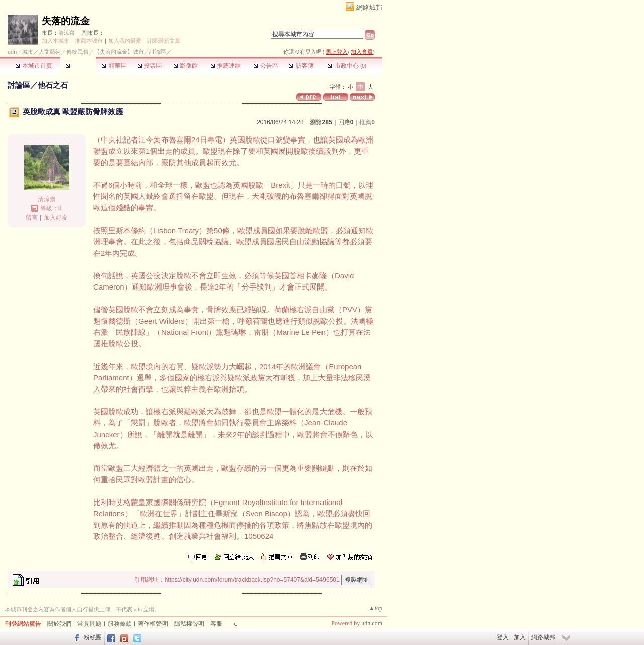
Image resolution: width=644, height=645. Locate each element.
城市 (28, 52)
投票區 (150, 66)
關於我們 (59, 624)
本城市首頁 (34, 66)
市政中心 (347, 66)
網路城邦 (369, 7)
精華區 (114, 66)
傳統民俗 (77, 52)
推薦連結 (226, 66)
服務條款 (120, 624)
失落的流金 (66, 21)
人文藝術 (50, 52)
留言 (32, 218)
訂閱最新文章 (164, 41)
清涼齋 (67, 33)
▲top (376, 608)
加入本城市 (56, 41)
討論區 (78, 66)
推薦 (367, 122)
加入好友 (56, 218)
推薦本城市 (89, 41)
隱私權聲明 (189, 624)
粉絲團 (93, 637)
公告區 (265, 66)
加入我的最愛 (125, 41)
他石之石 (53, 85)
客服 (216, 624)
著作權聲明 (153, 624)
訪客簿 (301, 66)
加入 (520, 637)
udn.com (372, 623)
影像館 (185, 66)
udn (12, 52)
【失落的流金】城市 (119, 52)
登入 (503, 637)
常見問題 (90, 624)
